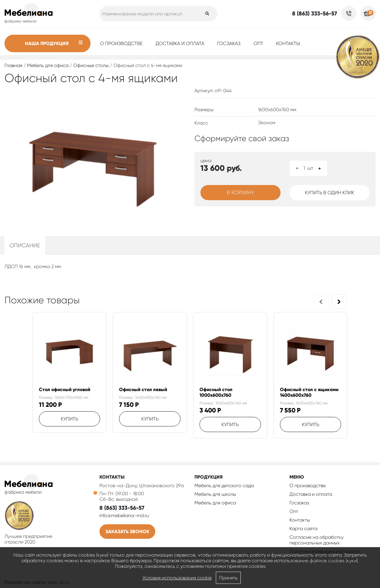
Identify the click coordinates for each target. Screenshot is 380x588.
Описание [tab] (25, 245)
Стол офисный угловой (65, 389)
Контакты (288, 43)
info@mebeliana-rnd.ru (124, 516)
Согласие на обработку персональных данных (316, 540)
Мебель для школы (215, 494)
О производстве (121, 43)
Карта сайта (303, 529)
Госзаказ (229, 43)
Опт (258, 43)
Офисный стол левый (143, 389)
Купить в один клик (330, 193)
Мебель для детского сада (224, 486)
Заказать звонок (127, 532)
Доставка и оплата (180, 43)
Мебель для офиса (48, 65)
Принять (228, 578)
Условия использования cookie (177, 578)
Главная (13, 65)
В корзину (240, 192)
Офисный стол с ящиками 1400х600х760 (309, 392)
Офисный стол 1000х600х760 (216, 392)
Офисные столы (91, 65)
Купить (69, 419)
